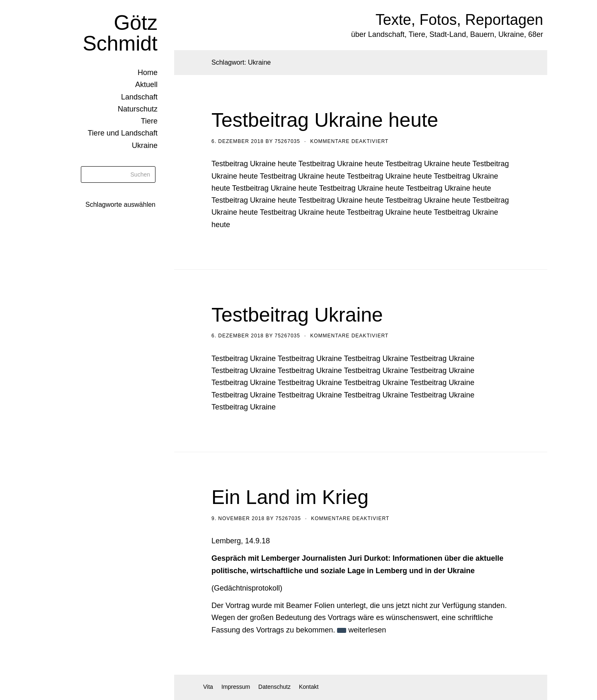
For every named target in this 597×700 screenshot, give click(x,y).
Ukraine (145, 145)
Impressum (236, 687)
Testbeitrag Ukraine (297, 315)
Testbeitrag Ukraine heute (325, 120)
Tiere (149, 121)
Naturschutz (138, 109)
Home (148, 73)
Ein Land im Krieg (290, 497)
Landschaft (139, 97)
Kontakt (309, 687)
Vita (208, 687)
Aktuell (146, 85)
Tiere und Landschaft (123, 133)
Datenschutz (274, 687)
